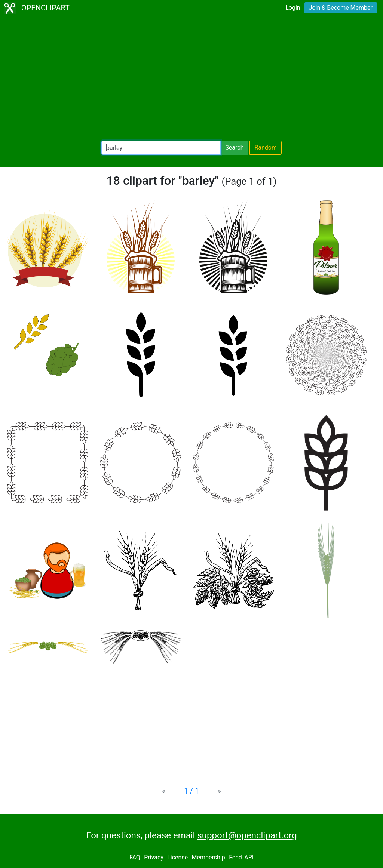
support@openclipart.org (247, 835)
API (249, 857)
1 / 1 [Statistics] (192, 791)
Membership (208, 857)
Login (293, 8)
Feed (235, 857)
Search (234, 147)
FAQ (135, 857)
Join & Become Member (341, 8)
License (177, 857)
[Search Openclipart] (161, 148)
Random (266, 147)
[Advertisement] (191, 79)
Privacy (154, 857)
